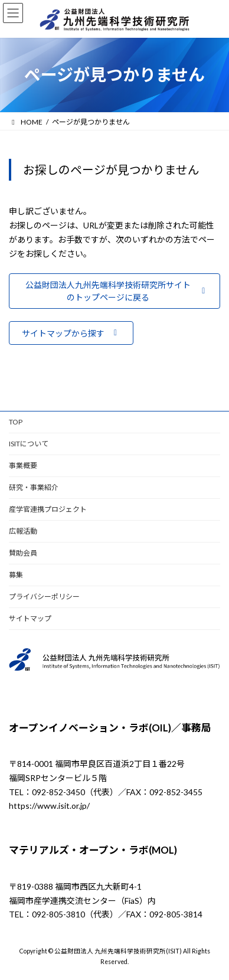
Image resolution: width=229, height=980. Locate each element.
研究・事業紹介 (34, 487)
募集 (16, 575)
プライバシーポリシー (44, 597)
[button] (114, 291)
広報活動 (23, 531)
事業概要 (23, 465)
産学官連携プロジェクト (48, 509)
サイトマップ (30, 618)
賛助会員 (23, 553)
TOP (16, 422)
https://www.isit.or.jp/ (49, 806)
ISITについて (29, 444)
